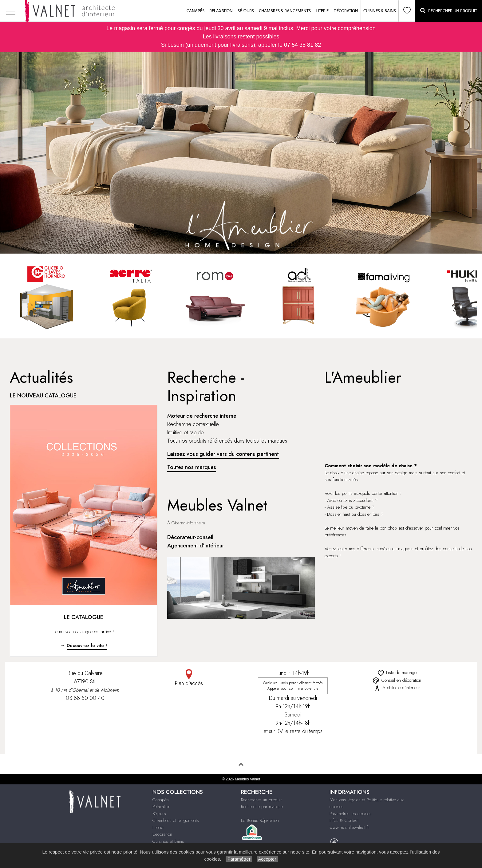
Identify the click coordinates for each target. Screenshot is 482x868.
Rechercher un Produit (449, 11)
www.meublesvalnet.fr (349, 827)
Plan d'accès (189, 678)
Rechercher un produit (261, 800)
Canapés (196, 11)
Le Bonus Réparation (260, 820)
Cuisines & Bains (380, 11)
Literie (322, 11)
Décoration (346, 11)
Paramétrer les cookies (351, 814)
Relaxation (221, 11)
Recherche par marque (262, 807)
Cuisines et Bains (168, 841)
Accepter (267, 859)
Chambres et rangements (176, 820)
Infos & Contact (344, 820)
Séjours (246, 11)
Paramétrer (239, 859)
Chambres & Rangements (285, 11)
